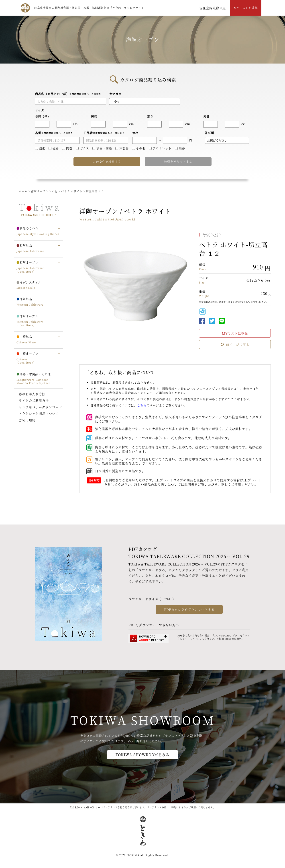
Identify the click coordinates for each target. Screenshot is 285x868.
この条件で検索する (107, 161)
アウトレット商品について (39, 413)
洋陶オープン (40, 191)
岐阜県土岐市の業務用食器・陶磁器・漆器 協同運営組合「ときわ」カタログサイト (89, 8)
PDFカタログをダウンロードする (189, 609)
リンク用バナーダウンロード (40, 407)
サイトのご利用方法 (34, 400)
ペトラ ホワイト (72, 191)
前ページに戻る (235, 344)
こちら (142, 405)
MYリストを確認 (246, 8)
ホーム (23, 191)
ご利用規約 (27, 420)
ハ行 (55, 191)
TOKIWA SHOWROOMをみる (142, 755)
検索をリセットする (178, 161)
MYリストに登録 (235, 333)
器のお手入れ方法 (32, 394)
